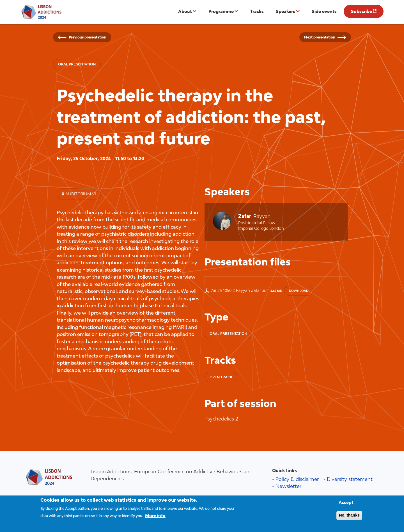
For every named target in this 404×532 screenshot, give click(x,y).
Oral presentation (77, 64)
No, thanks (349, 518)
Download (299, 291)
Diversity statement (350, 479)
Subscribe (361, 11)
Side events (324, 11)
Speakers (285, 11)
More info (155, 518)
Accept (346, 505)
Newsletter (288, 486)
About (185, 11)
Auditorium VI (80, 194)
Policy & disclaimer (297, 479)
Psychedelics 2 (221, 419)
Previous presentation (88, 37)
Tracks (257, 11)
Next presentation (320, 37)
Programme (221, 11)
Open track (221, 377)
